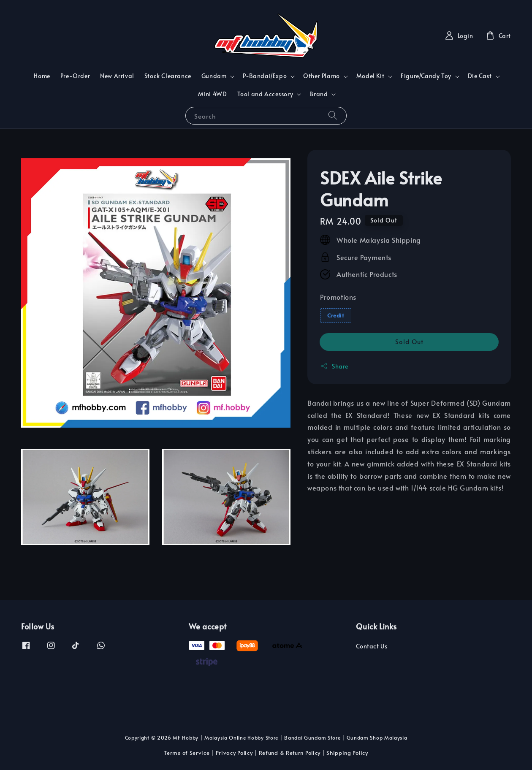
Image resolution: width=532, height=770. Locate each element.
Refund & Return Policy (290, 753)
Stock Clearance (168, 76)
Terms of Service (187, 753)
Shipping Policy (347, 753)
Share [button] (334, 366)
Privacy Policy (234, 753)
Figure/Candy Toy (426, 76)
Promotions (338, 297)
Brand (319, 94)
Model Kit (370, 76)
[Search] (333, 115)
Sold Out (409, 341)
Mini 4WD (213, 94)
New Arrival (117, 76)
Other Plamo (322, 76)
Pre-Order (75, 76)
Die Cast (480, 76)
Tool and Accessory (265, 94)
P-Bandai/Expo (265, 76)
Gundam (214, 76)
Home (42, 76)
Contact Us (372, 646)
